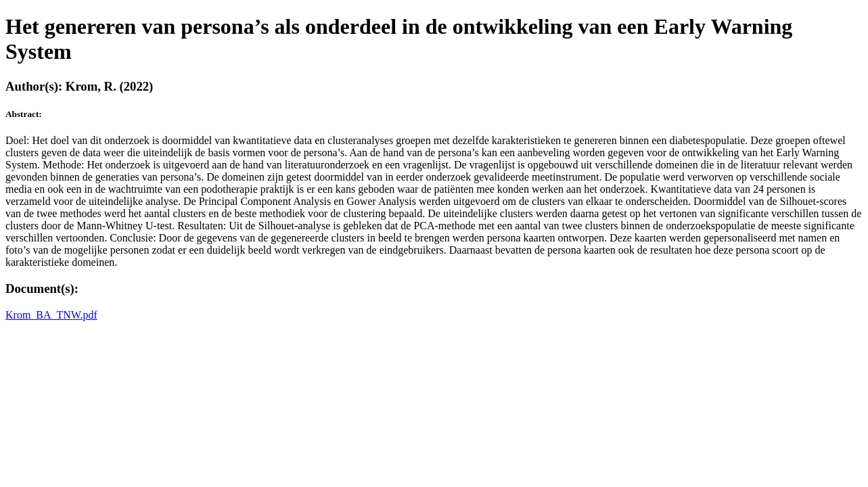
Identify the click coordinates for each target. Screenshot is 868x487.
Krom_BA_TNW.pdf (51, 315)
